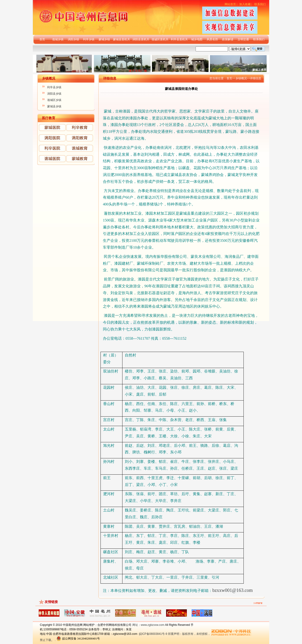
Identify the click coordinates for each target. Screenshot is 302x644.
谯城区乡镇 (54, 100)
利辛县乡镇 (54, 87)
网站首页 (230, 4)
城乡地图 (197, 39)
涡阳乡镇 (73, 39)
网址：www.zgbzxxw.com (148, 625)
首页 (42, 39)
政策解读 (228, 39)
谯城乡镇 (58, 39)
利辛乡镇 (89, 39)
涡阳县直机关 (141, 39)
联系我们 (260, 4)
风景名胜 (212, 39)
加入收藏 (245, 4)
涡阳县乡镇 (54, 94)
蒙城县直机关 (122, 39)
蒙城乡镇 (104, 39)
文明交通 (243, 39)
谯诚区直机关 (160, 39)
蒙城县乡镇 (54, 106)
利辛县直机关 (179, 39)
